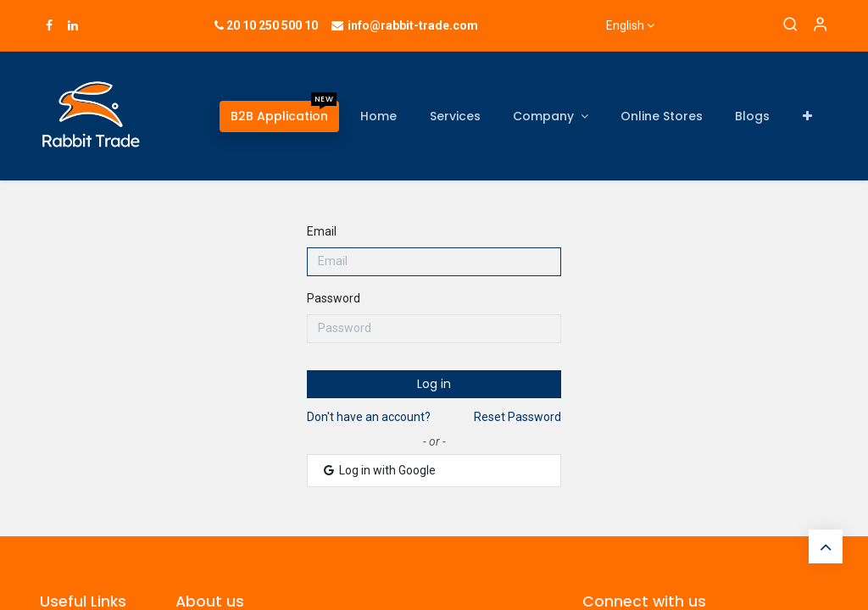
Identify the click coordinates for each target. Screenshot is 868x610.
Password (334, 298)
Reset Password (517, 417)
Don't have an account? (369, 417)
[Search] (790, 25)
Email (322, 231)
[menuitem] (279, 116)
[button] (807, 116)
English (625, 25)
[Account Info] (820, 25)
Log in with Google (378, 470)
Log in (434, 384)
